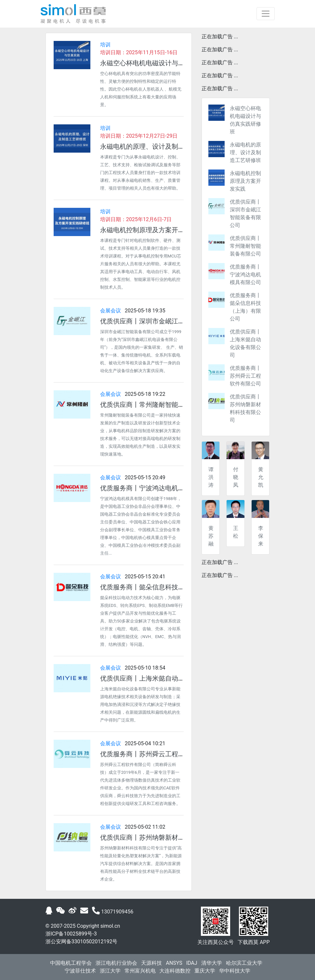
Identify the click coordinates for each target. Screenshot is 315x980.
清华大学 (212, 963)
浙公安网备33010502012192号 (82, 942)
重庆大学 (205, 971)
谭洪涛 (211, 477)
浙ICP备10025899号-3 (71, 934)
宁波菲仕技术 (80, 971)
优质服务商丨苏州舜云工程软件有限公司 (245, 376)
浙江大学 (110, 971)
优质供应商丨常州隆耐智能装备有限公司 (245, 246)
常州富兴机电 (140, 971)
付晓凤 (236, 477)
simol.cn (110, 926)
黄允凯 (261, 477)
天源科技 (151, 963)
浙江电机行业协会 (116, 963)
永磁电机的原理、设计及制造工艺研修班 (245, 152)
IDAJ (192, 963)
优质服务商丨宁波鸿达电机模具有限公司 (245, 275)
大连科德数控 (175, 971)
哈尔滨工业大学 (244, 963)
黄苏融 (211, 536)
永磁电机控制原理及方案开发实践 (245, 181)
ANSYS (174, 963)
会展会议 (111, 311)
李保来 (261, 536)
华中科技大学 (235, 971)
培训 (105, 45)
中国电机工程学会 (71, 963)
